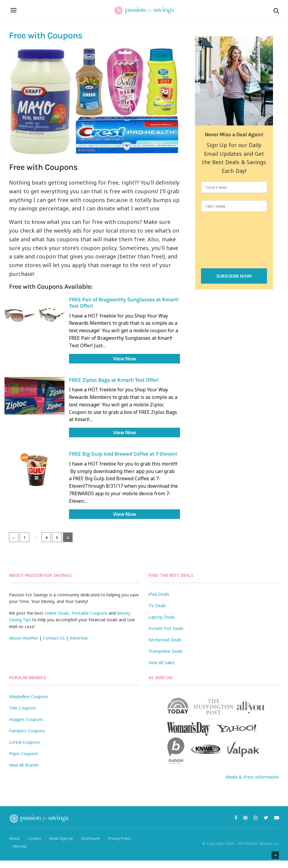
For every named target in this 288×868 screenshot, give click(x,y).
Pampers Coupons (27, 731)
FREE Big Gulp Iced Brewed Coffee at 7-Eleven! (123, 454)
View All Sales (162, 663)
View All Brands (24, 765)
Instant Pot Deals (166, 628)
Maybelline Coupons (29, 696)
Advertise (79, 638)
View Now (124, 359)
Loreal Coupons (24, 742)
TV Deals (157, 606)
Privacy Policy (120, 838)
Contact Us (54, 638)
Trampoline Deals (166, 651)
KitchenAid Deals (165, 640)
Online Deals (57, 613)
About (14, 838)
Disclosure (91, 838)
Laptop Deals (162, 617)
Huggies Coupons (26, 719)
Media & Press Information (252, 777)
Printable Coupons (89, 613)
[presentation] (234, 241)
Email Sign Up (61, 838)
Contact (34, 838)
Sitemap (20, 846)
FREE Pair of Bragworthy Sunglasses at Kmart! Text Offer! (124, 303)
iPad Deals (159, 594)
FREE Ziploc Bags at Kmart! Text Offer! (114, 380)
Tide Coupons (22, 708)
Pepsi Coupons (24, 753)
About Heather (24, 638)
